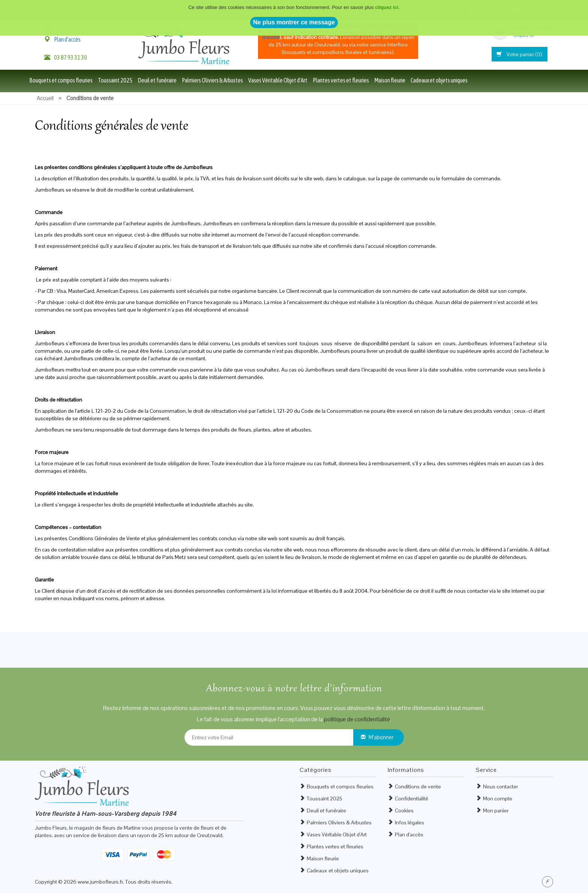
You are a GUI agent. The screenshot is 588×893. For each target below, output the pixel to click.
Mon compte (498, 799)
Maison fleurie (390, 80)
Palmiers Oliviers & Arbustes (212, 80)
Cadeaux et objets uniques (439, 80)
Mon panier (496, 811)
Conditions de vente (418, 787)
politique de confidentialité (357, 719)
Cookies (404, 811)
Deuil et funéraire (157, 80)
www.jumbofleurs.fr (100, 882)
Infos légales (409, 823)
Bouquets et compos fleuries (61, 80)
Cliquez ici (524, 35)
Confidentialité (412, 799)
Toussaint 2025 (115, 80)
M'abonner (381, 737)
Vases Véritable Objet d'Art (278, 80)
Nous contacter (500, 787)
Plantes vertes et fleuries (341, 80)
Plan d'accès (67, 39)
